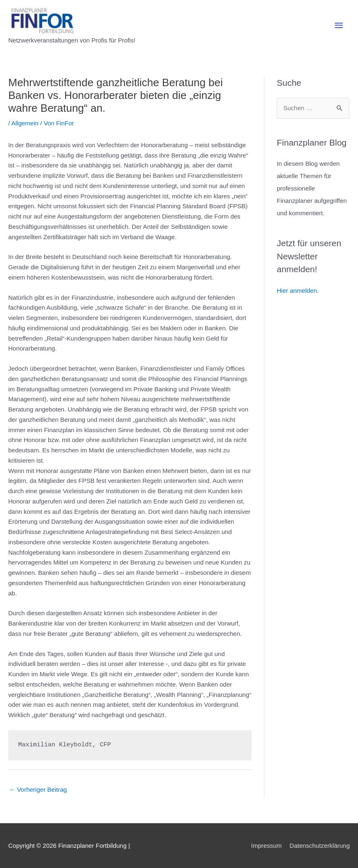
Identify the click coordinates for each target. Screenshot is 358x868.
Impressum (266, 846)
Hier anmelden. (298, 291)
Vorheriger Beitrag (38, 789)
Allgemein (25, 123)
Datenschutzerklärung (320, 846)
